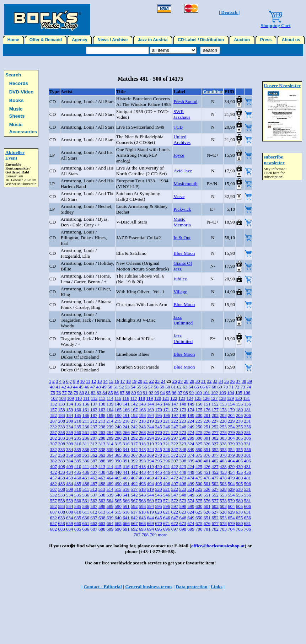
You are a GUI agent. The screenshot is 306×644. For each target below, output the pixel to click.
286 (86, 438)
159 (70, 410)
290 (118, 438)
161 (86, 410)
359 (70, 455)
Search (13, 75)
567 (134, 501)
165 (118, 410)
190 (118, 415)
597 (175, 506)
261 (86, 432)
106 (247, 393)
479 (231, 478)
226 (207, 421)
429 (231, 466)
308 (61, 444)
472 (175, 478)
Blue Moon (184, 253)
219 (150, 421)
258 (61, 432)
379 (231, 455)
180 (240, 410)
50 (110, 387)
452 (215, 472)
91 (145, 393)
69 (220, 387)
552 (215, 495)
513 (102, 489)
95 (168, 393)
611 (86, 512)
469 (150, 478)
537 (94, 495)
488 (102, 484)
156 (247, 404)
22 (152, 381)
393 (143, 461)
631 (247, 512)
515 (118, 489)
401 (207, 461)
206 (247, 415)
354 (231, 449)
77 (65, 393)
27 (180, 381)
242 (134, 427)
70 (226, 387)
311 (86, 444)
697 (175, 529)
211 (86, 421)
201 (207, 415)
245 (159, 427)
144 (150, 404)
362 (94, 455)
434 (70, 472)
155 (240, 404)
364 (110, 455)
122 (174, 398)
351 (207, 449)
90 (139, 393)
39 (250, 381)
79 (76, 393)
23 (157, 381)
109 (71, 398)
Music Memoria (182, 222)
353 (223, 449)
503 (223, 484)
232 (53, 427)
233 (61, 427)
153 (223, 404)
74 (249, 387)
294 (150, 438)
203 (223, 415)
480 (240, 478)
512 (94, 489)
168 (143, 410)
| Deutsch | (229, 12)
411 (86, 466)
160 (78, 410)
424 (191, 466)
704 (231, 529)
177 (215, 410)
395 (159, 461)
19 (134, 381)
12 (94, 381)
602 (215, 506)
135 (78, 404)
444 (150, 472)
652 (215, 518)
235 (78, 427)
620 (159, 512)
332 (53, 449)
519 (150, 489)
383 (61, 461)
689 (110, 529)
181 (247, 410)
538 (102, 495)
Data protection (191, 587)
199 (191, 415)
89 (134, 393)
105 (239, 393)
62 (179, 387)
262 (94, 432)
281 (247, 432)
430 (239, 466)
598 (183, 506)
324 (191, 444)
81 (88, 393)
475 (199, 478)
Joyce (179, 155)
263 (102, 432)
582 (53, 506)
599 (191, 506)
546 (167, 495)
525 (199, 489)
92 (151, 393)
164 (110, 410)
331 (247, 444)
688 (102, 529)
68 (214, 387)
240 (118, 427)
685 (78, 529)
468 (143, 478)
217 (134, 421)
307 (54, 444)
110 (78, 398)
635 (78, 518)
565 (118, 501)
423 (183, 466)
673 (183, 523)
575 (199, 501)
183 (61, 415)
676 (207, 523)
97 (180, 393)
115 (118, 398)
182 (53, 415)
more (163, 535)
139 (110, 404)
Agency (80, 40)
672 (175, 523)
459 (70, 478)
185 (78, 415)
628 (223, 512)
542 (134, 495)
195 (159, 415)
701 (207, 529)
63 (185, 387)
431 (247, 466)
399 (191, 461)
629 (231, 512)
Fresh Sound (185, 101)
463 (102, 478)
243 (143, 427)
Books (17, 100)
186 (86, 415)
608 (61, 512)
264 (110, 432)
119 (149, 398)
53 (127, 387)
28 (186, 381)
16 (117, 381)
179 (231, 410)
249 (191, 427)
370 (159, 455)
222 (175, 421)
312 (94, 444)
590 (118, 506)
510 (78, 489)
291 (126, 438)
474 (191, 478)
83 (99, 393)
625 (199, 512)
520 (159, 489)
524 (191, 489)
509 (70, 489)
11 (88, 381)
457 (53, 478)
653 (223, 518)
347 (175, 449)
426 (207, 466)
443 (143, 472)
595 (159, 506)
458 (61, 478)
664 (110, 523)
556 (247, 495)
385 (78, 461)
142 (134, 404)
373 (183, 455)
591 (126, 506)
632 (53, 518)
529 (231, 489)
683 (61, 529)
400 (199, 461)
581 (247, 501)
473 (183, 478)
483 (61, 484)
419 (150, 466)
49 (104, 387)
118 (142, 398)
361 (86, 455)
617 (134, 512)
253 (223, 427)
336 (86, 449)
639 (110, 518)
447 (175, 472)
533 (61, 495)
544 (150, 495)
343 (143, 449)
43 (69, 387)
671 (167, 523)
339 (110, 449)
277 (215, 432)
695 (159, 529)
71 (231, 387)
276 (207, 432)
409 (70, 466)
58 (156, 387)
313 (102, 444)
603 (223, 506)
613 (102, 512)
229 (231, 421)
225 (199, 421)
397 (175, 461)
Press (266, 40)
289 (110, 438)
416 (126, 466)
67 (208, 387)
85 (111, 393)
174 (191, 410)
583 (61, 506)
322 (175, 444)
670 (159, 523)
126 (206, 398)
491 (126, 484)
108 (63, 398)
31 (203, 381)
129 (230, 398)
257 (53, 432)
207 (54, 421)
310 (78, 444)
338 (102, 449)
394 (150, 461)
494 (150, 484)
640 (118, 518)
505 (240, 484)
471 (167, 478)
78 (70, 393)
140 (118, 404)
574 (191, 501)
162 (94, 410)
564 (110, 501)
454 (231, 472)
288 (102, 438)
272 (175, 432)
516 (126, 489)
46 (87, 387)
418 (142, 466)
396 (167, 461)
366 (126, 455)
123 (182, 398)
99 (191, 393)
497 (175, 484)
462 (94, 478)
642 (134, 518)
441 (126, 472)
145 (159, 404)
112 (94, 398)
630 (239, 512)
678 (223, 523)
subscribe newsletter (274, 160)
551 (207, 495)
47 (93, 387)
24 (163, 381)
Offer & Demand (46, 40)
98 (186, 393)
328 (223, 444)
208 (61, 421)
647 (175, 518)
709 (153, 535)
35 (227, 381)
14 (105, 381)
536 (86, 495)
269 (150, 432)
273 (183, 432)
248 (183, 427)
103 (223, 393)
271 (167, 432)
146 (167, 404)
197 (175, 415)
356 (247, 449)
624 (191, 512)
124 (190, 398)
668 (143, 523)
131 (247, 398)
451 (207, 472)
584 (70, 506)
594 (150, 506)
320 (159, 444)
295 (159, 438)
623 (183, 512)
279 (231, 432)
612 (94, 512)
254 (231, 427)
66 (202, 387)
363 (102, 455)
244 (150, 427)
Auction (242, 40)
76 (58, 393)
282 (53, 438)
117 (134, 398)
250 (199, 427)
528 (223, 489)
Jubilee (180, 279)
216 (126, 421)
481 (247, 478)
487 (94, 484)
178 (223, 410)
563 (102, 501)
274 (191, 432)
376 (207, 455)
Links (217, 587)
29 (192, 381)
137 (94, 404)
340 (118, 449)
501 (207, 484)
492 (134, 484)
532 (53, 495)
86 (116, 393)
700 (199, 529)
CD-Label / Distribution (201, 40)
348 (183, 449)
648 (183, 518)
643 (143, 518)
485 (78, 484)
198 (183, 415)
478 (223, 478)
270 (159, 432)
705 (240, 529)
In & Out (182, 238)
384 (70, 461)
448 (183, 472)
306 (247, 438)
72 (237, 387)
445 (159, 472)
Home (13, 40)
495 (159, 484)
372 (175, 455)
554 (231, 495)
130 (238, 398)
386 (86, 461)
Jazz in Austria (153, 40)
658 (61, 523)
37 (238, 381)
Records (19, 83)
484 (70, 484)
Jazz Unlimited (183, 320)
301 (207, 438)
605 (240, 506)
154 (231, 404)
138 (102, 404)
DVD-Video (22, 92)
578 (223, 501)
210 (78, 421)
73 (243, 387)
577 (215, 501)
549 (191, 495)
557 (53, 501)
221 (167, 421)
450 (199, 472)
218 (142, 421)
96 (174, 393)
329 (231, 444)
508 (61, 489)
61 (174, 387)
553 (223, 495)
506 (247, 484)
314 (110, 444)
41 (58, 387)
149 (191, 404)
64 (191, 387)
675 (199, 523)
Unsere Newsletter (282, 85)
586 (86, 506)
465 (118, 478)
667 (134, 523)
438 (102, 472)
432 (53, 472)
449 (191, 472)
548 (183, 495)
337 (94, 449)
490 (118, 484)
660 (78, 523)
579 (231, 501)
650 (199, 518)
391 (126, 461)
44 (75, 387)
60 (168, 387)
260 (78, 432)
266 (126, 432)
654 (231, 518)
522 (175, 489)
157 (53, 410)
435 (78, 472)
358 (61, 455)
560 (78, 501)
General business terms (149, 587)
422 (175, 466)
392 (134, 461)
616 (126, 512)
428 (223, 466)
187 (94, 415)
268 (143, 432)
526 (207, 489)
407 (54, 466)
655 (240, 518)
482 (53, 484)
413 (102, 466)
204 (231, 415)
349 (191, 449)
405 (240, 461)
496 (167, 484)
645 (159, 518)
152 (215, 404)
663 (102, 523)
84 (105, 393)
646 (167, 518)
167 (134, 410)
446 (167, 472)
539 (110, 495)
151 (207, 404)
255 (240, 427)
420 (159, 466)
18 (128, 381)
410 (78, 466)
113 (102, 398)
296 (167, 438)
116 (126, 398)
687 (94, 529)
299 (191, 438)
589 (110, 506)
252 (215, 427)
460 (78, 478)
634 (70, 518)
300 (199, 438)
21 (146, 381)
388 (102, 461)
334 (70, 449)
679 (231, 523)
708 (145, 535)
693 (143, 529)
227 (215, 421)
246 (167, 427)
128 (222, 398)
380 (240, 455)
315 (118, 444)
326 (207, 444)
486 (86, 484)
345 (159, 449)
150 (199, 404)
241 (126, 427)
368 (143, 455)
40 (52, 387)
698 (183, 529)
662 (94, 523)
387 (94, 461)
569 (150, 501)
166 (126, 410)
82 (93, 393)
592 (134, 506)
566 (126, 501)
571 (167, 501)
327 (215, 444)
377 (215, 455)
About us (291, 40)
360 (78, 455)
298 (183, 438)
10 (82, 381)
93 (157, 393)
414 (110, 466)
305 (240, 438)
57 (151, 387)
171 (167, 410)
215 (118, 421)
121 (166, 398)
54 (133, 387)
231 (247, 421)
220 (159, 421)
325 (199, 444)
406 (247, 461)
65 (197, 387)
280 (240, 432)
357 (53, 455)
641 (126, 518)
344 (150, 449)
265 (118, 432)
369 (150, 455)
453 (223, 472)
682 (53, 529)
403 (223, 461)
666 (126, 523)
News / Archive (113, 40)
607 (54, 512)
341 (126, 449)
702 (215, 529)
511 (86, 489)
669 (150, 523)
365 (118, 455)
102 (215, 393)
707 (137, 535)
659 (70, 523)
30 (198, 381)
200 (199, 415)
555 (240, 495)
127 (214, 398)
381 (247, 455)
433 (61, 472)
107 (54, 398)
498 (183, 484)
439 (110, 472)
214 (110, 421)
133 (61, 404)
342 (134, 449)
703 (223, 529)
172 (175, 410)
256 (247, 427)
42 (64, 387)
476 (207, 478)
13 (99, 381)
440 (118, 472)
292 (134, 438)
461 (86, 478)
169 (150, 410)
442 (134, 472)
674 (191, 523)
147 (175, 404)
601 (207, 506)
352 (215, 449)
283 (61, 438)
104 (231, 393)
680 (240, 523)
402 (215, 461)
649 (191, 518)
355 (240, 449)
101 (206, 393)
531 (247, 489)
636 (86, 518)
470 (159, 478)
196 (167, 415)
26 (175, 381)
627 (215, 512)
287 (94, 438)
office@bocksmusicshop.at (218, 546)
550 (199, 495)
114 (110, 398)
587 (94, 506)
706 (247, 529)
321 (167, 444)
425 (199, 466)
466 (126, 478)
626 (207, 512)
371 (167, 455)
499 (191, 484)
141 (126, 404)
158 (61, 410)
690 (118, 529)
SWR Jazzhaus (182, 114)
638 (102, 518)
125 (198, 398)
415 (118, 466)
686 (86, 529)
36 (232, 381)
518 (142, 489)
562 (94, 501)
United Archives (182, 139)
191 (126, 415)
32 (209, 381)
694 (150, 529)
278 (223, 432)
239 (110, 427)
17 (122, 381)
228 (223, 421)
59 (162, 387)
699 (191, 529)
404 (231, 461)
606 (247, 506)
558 (61, 501)
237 (94, 427)
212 (94, 421)
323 (183, 444)
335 (78, 449)
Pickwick (182, 209)
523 (183, 489)
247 (175, 427)
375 (199, 455)
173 (183, 410)
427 (215, 466)
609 (70, 512)
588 (102, 506)
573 (183, 501)
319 (150, 444)
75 (53, 393)
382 (53, 461)
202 (215, 415)
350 (199, 449)
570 (159, 501)
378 (223, 455)
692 (134, 529)
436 (86, 472)
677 (215, 523)
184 (70, 415)
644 (150, 518)
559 (70, 501)
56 (144, 387)
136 (86, 404)
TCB (178, 127)
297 (175, 438)
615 (118, 512)
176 (207, 410)
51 (116, 387)
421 (167, 466)
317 (134, 444)
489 (110, 484)
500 (199, 484)
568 (143, 501)
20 (140, 381)
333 (61, 449)
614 (110, 512)
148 (183, 404)
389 (110, 461)
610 (78, 512)
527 (215, 489)
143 (143, 404)
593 (143, 506)
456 (247, 472)
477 (215, 478)
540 (118, 495)
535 (78, 495)
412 (94, 466)
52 (121, 387)
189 (110, 415)
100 (198, 393)
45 (81, 387)
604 (231, 506)
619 (150, 512)
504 (231, 484)
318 (142, 444)
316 (126, 444)
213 (102, 421)
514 (110, 489)
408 (61, 466)
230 (239, 421)
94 (163, 393)
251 (207, 427)
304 (231, 438)
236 (86, 427)
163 (102, 410)
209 (70, 421)
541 (126, 495)
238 (102, 427)
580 (240, 501)
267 (134, 432)
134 (70, 404)
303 (223, 438)
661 (86, 523)
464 (110, 478)
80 (82, 393)
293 (143, 438)
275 (199, 432)
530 (239, 489)
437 (94, 472)
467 (134, 478)
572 (175, 501)
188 (102, 415)
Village (180, 292)
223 (183, 421)
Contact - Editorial (103, 587)
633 (61, 518)
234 (70, 427)
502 (215, 484)
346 (167, 449)
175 (199, 410)
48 (98, 387)
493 (143, 484)
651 (207, 518)
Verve (179, 196)
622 (175, 512)
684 (70, 529)
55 (139, 387)
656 (247, 518)
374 (191, 455)
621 (167, 512)
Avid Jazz (183, 171)
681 (247, 523)
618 (142, 512)
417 (134, 466)
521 (167, 489)
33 (215, 381)
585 (78, 506)
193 (143, 415)
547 (175, 495)
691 (126, 529)
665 (118, 523)
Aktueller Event (15, 155)
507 (54, 489)
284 (70, 438)
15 (111, 381)
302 (215, 438)
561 (86, 501)
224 (191, 421)
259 (70, 432)
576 (207, 501)
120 (158, 398)
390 (118, 461)
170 (159, 410)
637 (94, 518)
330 (239, 444)
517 (134, 489)
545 (159, 495)
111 (87, 398)
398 (183, 461)
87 (122, 393)
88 (128, 393)
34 (221, 381)
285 (78, 438)
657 (53, 523)
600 (199, 506)
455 (240, 472)
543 (143, 495)
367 (134, 455)
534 (70, 495)
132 (53, 404)
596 (167, 506)
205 (240, 415)
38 (244, 381)
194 (150, 415)
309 (70, 444)
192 (134, 415)
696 (167, 529)
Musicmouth (185, 184)
